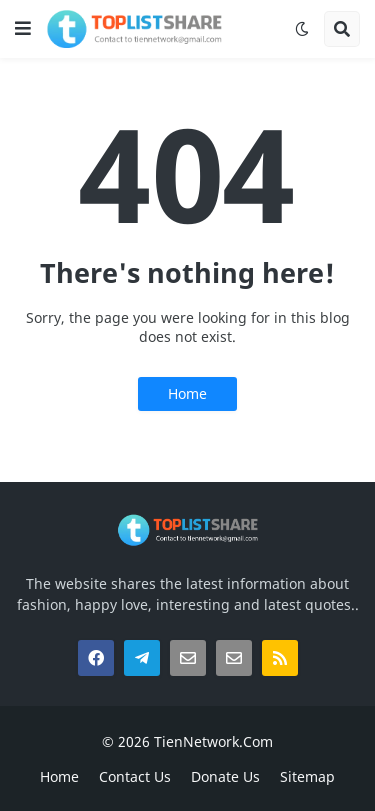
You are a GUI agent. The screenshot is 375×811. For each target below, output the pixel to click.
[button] (23, 29)
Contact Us (135, 776)
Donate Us (225, 776)
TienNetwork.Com (213, 741)
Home (187, 393)
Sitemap (307, 776)
